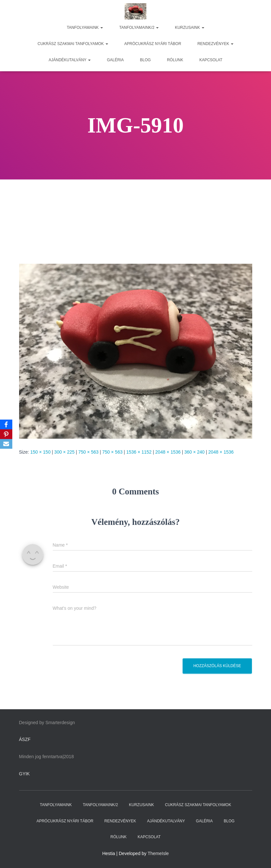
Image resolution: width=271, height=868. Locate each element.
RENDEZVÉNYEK (215, 44)
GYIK (24, 774)
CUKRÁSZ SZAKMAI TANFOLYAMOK (73, 44)
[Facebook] (6, 424)
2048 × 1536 (168, 452)
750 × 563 (89, 452)
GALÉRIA (115, 60)
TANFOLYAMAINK (85, 28)
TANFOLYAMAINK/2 (139, 28)
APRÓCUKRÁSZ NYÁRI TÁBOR (153, 44)
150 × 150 (41, 452)
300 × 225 (65, 452)
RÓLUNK (175, 60)
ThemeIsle (158, 853)
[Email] (6, 444)
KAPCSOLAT (211, 60)
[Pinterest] (6, 434)
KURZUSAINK (190, 28)
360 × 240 (194, 452)
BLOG (145, 60)
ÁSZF (25, 739)
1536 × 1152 (139, 452)
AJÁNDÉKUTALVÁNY (70, 60)
